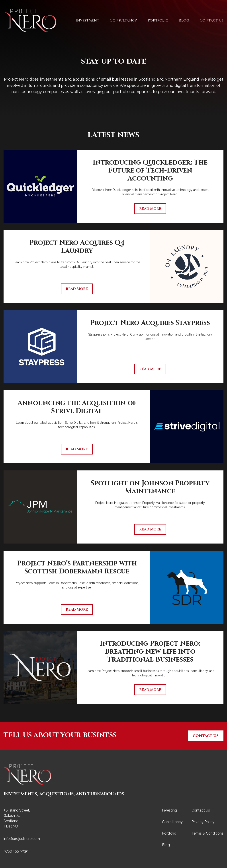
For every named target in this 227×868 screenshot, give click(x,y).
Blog (184, 20)
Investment (87, 20)
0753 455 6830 (16, 851)
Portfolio (158, 20)
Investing (169, 810)
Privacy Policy (203, 822)
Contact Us (212, 20)
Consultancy (123, 20)
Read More (150, 209)
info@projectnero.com (22, 839)
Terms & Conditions (207, 833)
